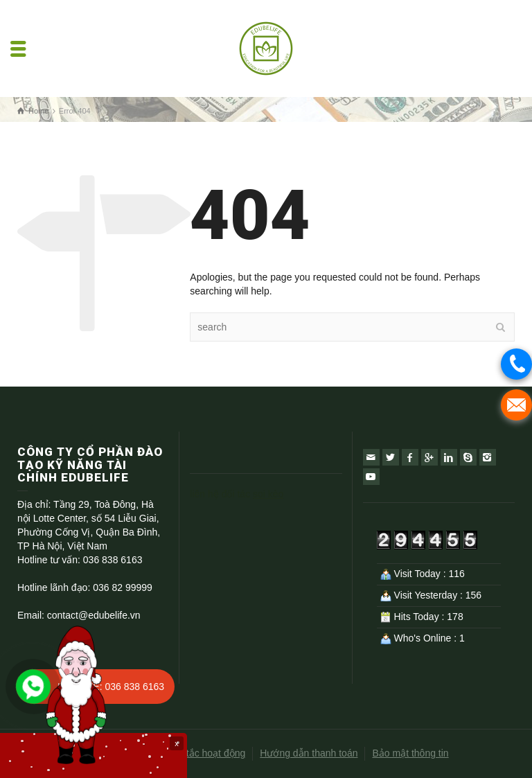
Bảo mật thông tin (410, 753)
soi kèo (268, 494)
